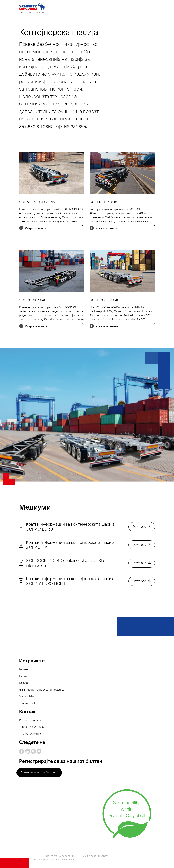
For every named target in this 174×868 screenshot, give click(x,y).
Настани (25, 676)
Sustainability (27, 697)
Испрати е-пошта (30, 720)
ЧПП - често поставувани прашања (42, 690)
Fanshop (24, 683)
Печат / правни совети (95, 856)
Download (139, 527)
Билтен (24, 670)
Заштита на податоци (60, 856)
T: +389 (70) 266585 (31, 727)
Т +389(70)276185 (30, 734)
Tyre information (28, 703)
